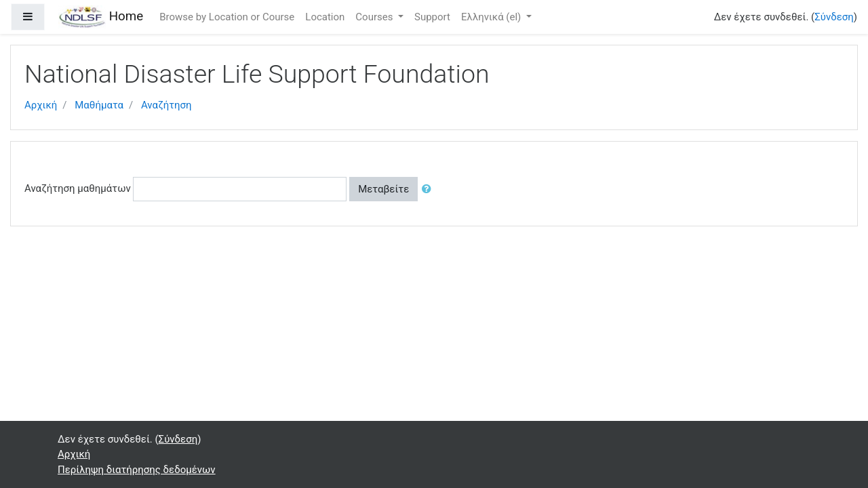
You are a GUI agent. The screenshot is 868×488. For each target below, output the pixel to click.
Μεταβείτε (383, 189)
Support (432, 17)
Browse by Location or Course (227, 17)
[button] (429, 189)
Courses (375, 17)
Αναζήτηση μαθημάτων (78, 188)
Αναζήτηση (166, 105)
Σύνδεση (834, 17)
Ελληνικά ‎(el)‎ (492, 17)
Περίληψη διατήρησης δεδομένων (137, 470)
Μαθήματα (99, 105)
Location (325, 17)
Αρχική (41, 105)
